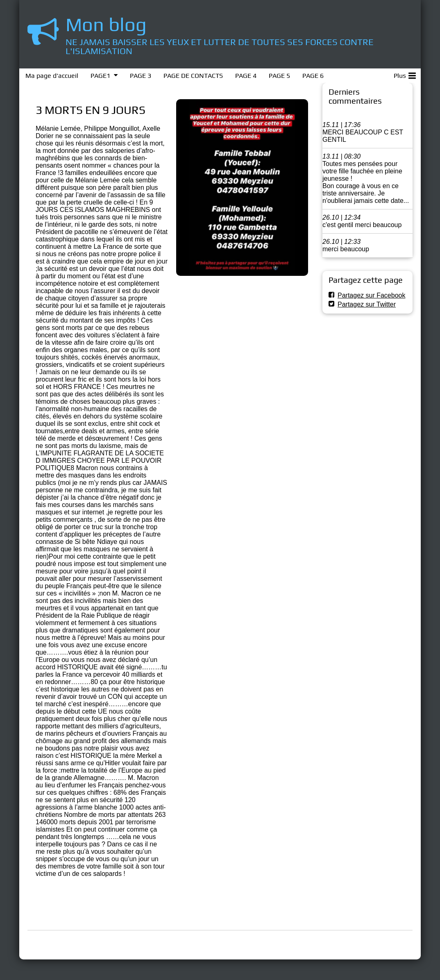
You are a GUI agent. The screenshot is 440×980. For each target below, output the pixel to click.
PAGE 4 (246, 76)
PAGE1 (100, 76)
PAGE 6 (313, 76)
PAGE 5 (279, 76)
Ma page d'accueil (52, 76)
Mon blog (106, 24)
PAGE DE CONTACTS (193, 76)
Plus (405, 74)
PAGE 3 (141, 76)
